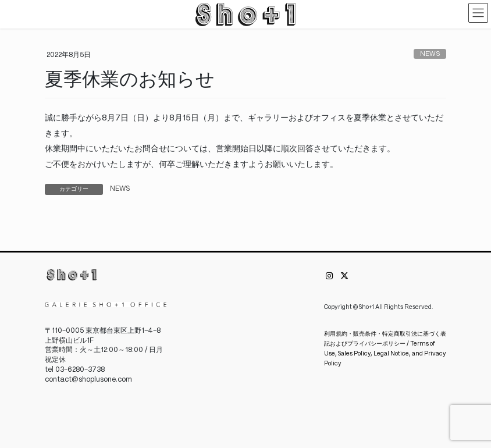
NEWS (430, 54)
